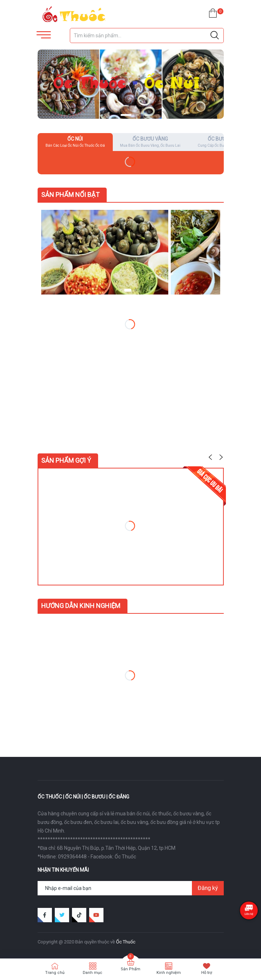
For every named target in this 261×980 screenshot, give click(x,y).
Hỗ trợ (207, 973)
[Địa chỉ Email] (131, 888)
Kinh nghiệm (169, 973)
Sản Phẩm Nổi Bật (70, 195)
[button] (126, 115)
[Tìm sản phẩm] (147, 36)
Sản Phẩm (130, 969)
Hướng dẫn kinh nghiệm (81, 606)
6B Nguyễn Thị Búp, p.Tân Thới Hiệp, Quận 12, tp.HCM (116, 848)
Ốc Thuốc (125, 857)
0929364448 (72, 857)
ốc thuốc (161, 814)
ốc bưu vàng (134, 822)
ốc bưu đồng (164, 822)
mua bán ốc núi (132, 814)
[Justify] (215, 36)
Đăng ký (208, 888)
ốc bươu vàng (188, 814)
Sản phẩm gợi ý (66, 460)
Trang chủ (55, 973)
